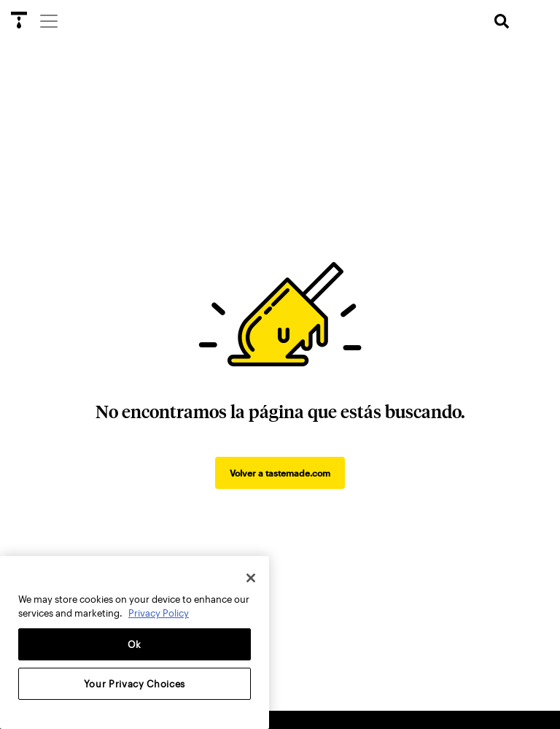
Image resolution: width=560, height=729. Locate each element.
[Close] (251, 578)
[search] (502, 22)
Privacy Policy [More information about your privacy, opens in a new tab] (159, 613)
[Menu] (48, 20)
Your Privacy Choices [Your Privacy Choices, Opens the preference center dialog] (135, 684)
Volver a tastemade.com (280, 473)
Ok (135, 644)
